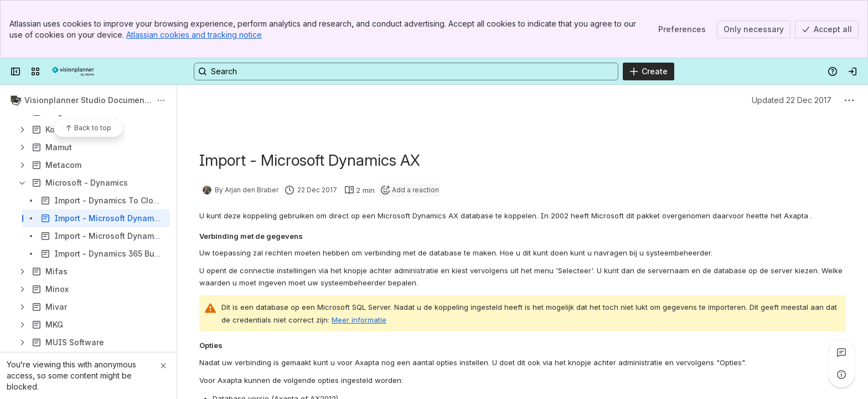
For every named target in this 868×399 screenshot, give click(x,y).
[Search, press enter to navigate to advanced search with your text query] (406, 71)
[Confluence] (73, 71)
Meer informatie (359, 320)
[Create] (649, 71)
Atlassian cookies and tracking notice (194, 35)
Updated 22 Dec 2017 (792, 100)
